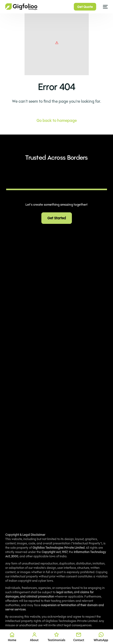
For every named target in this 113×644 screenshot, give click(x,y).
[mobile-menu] (104, 7)
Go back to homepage (57, 120)
